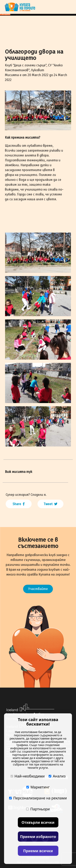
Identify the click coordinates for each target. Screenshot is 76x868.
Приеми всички (38, 851)
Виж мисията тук (19, 472)
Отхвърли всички (38, 822)
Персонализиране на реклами (38, 798)
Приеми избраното (38, 837)
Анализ (57, 776)
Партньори (38, 809)
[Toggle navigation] (69, 7)
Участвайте (38, 589)
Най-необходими (28, 776)
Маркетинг (38, 787)
